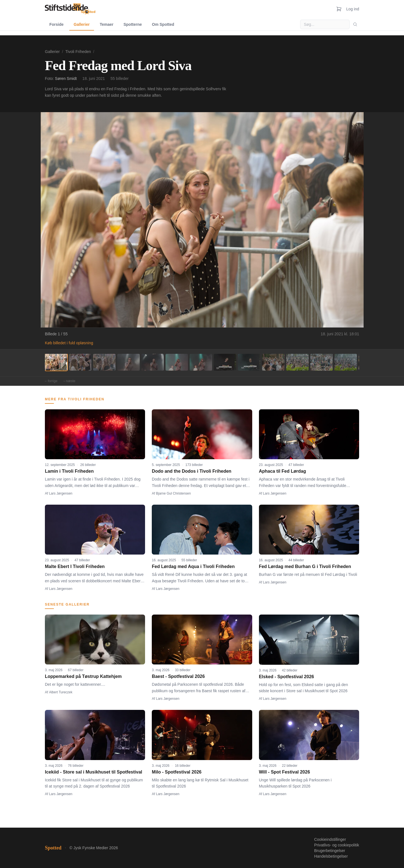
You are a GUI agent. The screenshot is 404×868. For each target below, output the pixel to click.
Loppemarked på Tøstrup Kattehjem (83, 676)
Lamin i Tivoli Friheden (69, 471)
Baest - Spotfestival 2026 (178, 676)
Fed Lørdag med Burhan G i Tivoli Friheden (305, 566)
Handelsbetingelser (331, 856)
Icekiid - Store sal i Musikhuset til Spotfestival (94, 772)
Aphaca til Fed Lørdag (283, 471)
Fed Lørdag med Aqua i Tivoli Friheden (193, 566)
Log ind (353, 9)
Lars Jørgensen (61, 493)
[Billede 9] (249, 362)
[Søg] (355, 24)
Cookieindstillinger (330, 839)
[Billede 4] (128, 362)
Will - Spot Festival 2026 (284, 772)
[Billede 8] (225, 362)
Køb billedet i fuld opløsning (69, 343)
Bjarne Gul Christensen (173, 493)
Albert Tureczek (61, 692)
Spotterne (133, 24)
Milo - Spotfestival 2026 (177, 772)
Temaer (106, 24)
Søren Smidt (66, 79)
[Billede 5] (153, 362)
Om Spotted (163, 24)
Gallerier (82, 24)
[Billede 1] (56, 362)
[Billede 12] (322, 362)
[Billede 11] (297, 362)
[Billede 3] (104, 362)
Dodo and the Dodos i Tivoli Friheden (191, 471)
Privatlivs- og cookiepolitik (337, 845)
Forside (57, 24)
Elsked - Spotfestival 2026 (287, 677)
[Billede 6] (177, 362)
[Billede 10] (273, 362)
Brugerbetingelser (330, 851)
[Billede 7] (201, 362)
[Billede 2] (80, 362)
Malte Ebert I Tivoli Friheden (75, 566)
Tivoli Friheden (78, 52)
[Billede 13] (346, 362)
